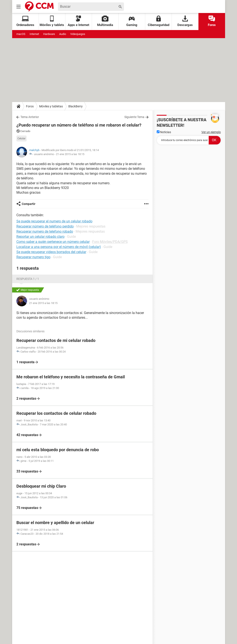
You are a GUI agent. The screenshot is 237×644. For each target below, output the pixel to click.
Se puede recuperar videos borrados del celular (51, 252)
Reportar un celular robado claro (40, 237)
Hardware (49, 34)
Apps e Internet (78, 21)
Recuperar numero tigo (33, 257)
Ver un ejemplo (211, 132)
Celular (22, 138)
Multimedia (105, 21)
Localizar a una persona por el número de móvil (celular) (59, 247)
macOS (21, 34)
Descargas (185, 21)
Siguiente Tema (134, 117)
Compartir (29, 204)
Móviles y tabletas (51, 106)
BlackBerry (75, 106)
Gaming (132, 21)
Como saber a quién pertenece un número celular (53, 242)
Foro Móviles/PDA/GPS (110, 242)
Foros (212, 21)
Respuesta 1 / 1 (28, 279)
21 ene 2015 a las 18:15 (70, 154)
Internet (34, 34)
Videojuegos (78, 34)
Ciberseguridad (159, 21)
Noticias (164, 132)
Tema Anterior (30, 117)
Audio (63, 34)
